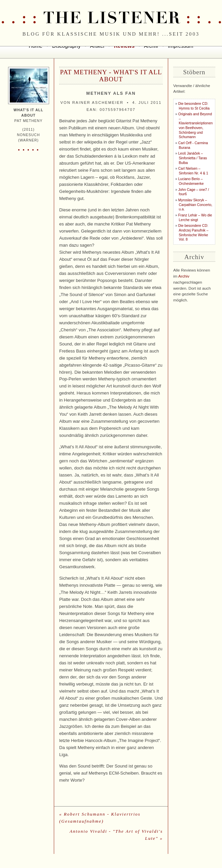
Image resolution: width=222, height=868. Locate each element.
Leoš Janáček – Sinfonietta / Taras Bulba (193, 158)
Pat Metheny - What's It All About (111, 76)
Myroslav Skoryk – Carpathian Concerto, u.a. (195, 205)
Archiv (184, 276)
